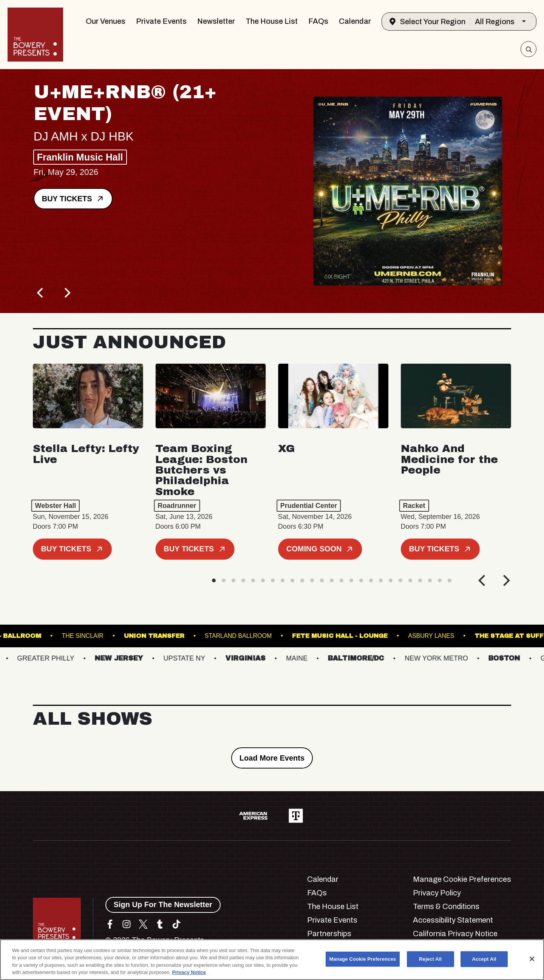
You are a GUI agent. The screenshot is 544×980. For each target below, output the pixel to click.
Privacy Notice (189, 972)
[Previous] (41, 293)
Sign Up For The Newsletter (163, 904)
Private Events (161, 21)
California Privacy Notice (455, 934)
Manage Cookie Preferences (462, 879)
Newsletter (216, 21)
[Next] (67, 293)
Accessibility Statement (453, 920)
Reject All (430, 959)
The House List (272, 21)
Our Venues (106, 21)
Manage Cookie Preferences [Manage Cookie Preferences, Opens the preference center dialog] (363, 959)
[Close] (532, 959)
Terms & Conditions (446, 906)
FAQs (318, 21)
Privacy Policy (437, 893)
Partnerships (329, 934)
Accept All (484, 959)
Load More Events (272, 758)
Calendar (355, 21)
